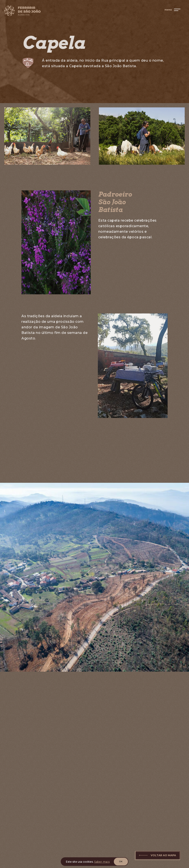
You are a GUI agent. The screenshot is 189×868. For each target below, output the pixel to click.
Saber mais (102, 862)
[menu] (172, 10)
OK (121, 861)
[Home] (42, 11)
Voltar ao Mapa (163, 855)
